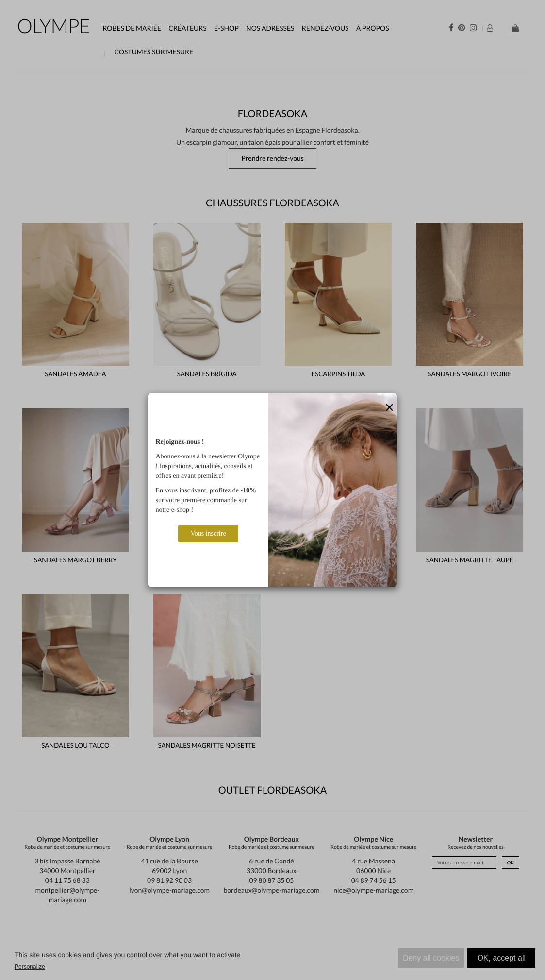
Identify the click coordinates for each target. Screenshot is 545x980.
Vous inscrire (208, 533)
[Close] (390, 408)
